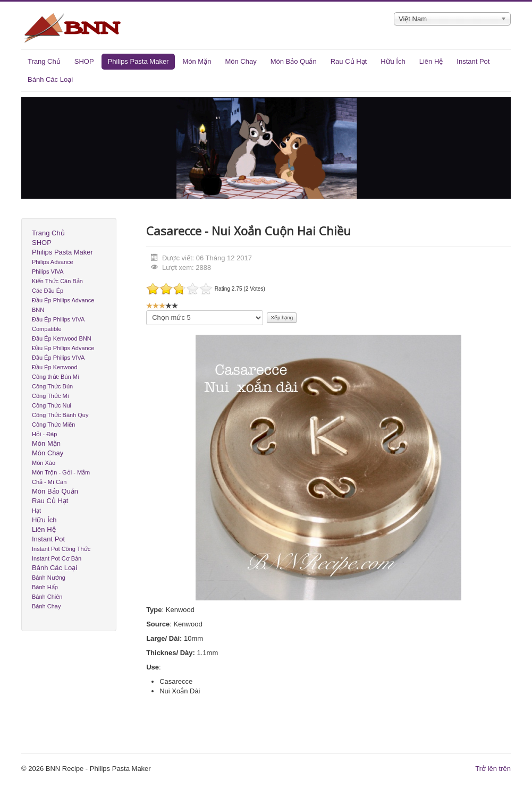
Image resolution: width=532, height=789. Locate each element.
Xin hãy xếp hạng (146, 311)
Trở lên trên (493, 769)
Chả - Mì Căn (49, 482)
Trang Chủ (44, 61)
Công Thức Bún (52, 386)
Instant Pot (473, 61)
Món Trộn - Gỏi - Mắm (61, 472)
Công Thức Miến (53, 425)
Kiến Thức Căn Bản (57, 281)
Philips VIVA (48, 272)
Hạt (36, 511)
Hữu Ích (393, 61)
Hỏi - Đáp (44, 434)
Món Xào (44, 463)
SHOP (84, 61)
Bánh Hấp (45, 587)
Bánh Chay (46, 606)
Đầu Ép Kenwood (55, 367)
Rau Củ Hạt (349, 61)
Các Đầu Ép (48, 291)
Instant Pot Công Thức (61, 549)
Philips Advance (53, 262)
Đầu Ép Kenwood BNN (62, 338)
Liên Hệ (431, 61)
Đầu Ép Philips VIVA (58, 358)
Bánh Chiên (47, 597)
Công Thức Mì (50, 396)
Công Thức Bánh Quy (60, 415)
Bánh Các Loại (50, 79)
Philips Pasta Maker (138, 61)
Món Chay (240, 61)
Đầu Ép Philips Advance (63, 348)
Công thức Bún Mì (56, 377)
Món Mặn (197, 61)
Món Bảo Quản (294, 61)
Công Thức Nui (52, 405)
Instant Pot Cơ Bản (57, 558)
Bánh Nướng (49, 578)
